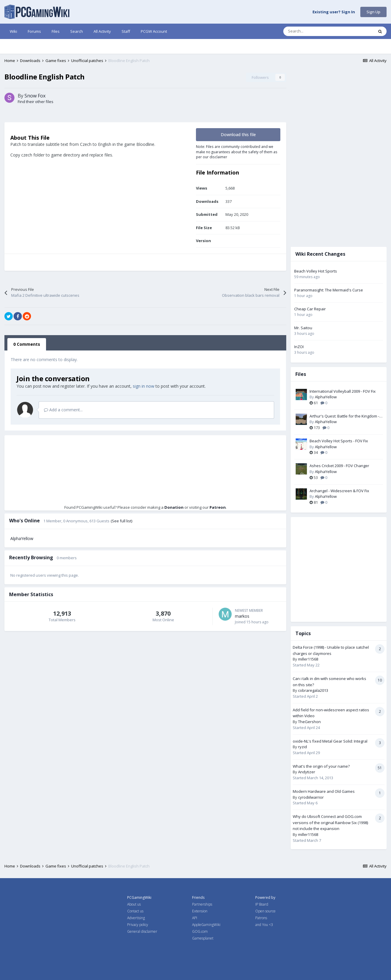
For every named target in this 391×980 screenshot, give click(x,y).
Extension (200, 911)
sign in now (144, 419)
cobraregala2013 (318, 690)
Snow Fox (35, 128)
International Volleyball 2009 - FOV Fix (347, 391)
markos (247, 649)
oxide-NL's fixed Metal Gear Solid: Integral (334, 741)
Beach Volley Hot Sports (320, 271)
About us (134, 904)
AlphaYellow (22, 571)
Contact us (135, 911)
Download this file (243, 167)
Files (56, 31)
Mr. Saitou (308, 328)
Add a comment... (63, 442)
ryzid (307, 747)
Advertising (136, 918)
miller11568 (313, 659)
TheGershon (314, 722)
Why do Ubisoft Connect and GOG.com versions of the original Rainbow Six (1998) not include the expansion (335, 822)
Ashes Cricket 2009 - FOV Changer (344, 466)
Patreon (220, 540)
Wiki (13, 31)
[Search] (316, 31)
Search (77, 31)
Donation (176, 540)
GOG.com (200, 931)
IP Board (262, 904)
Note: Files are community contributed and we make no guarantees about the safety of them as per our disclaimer (241, 184)
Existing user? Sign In (334, 12)
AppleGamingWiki (206, 925)
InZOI (303, 347)
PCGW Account (154, 31)
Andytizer (311, 772)
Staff (126, 31)
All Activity (102, 31)
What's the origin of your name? (326, 766)
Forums (34, 31)
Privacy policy (138, 925)
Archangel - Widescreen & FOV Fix (344, 491)
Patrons (261, 918)
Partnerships (202, 904)
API (195, 918)
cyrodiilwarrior (315, 797)
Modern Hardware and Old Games (328, 791)
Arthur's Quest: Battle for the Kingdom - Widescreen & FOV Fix (349, 416)
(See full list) (121, 553)
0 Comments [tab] (27, 377)
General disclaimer (142, 931)
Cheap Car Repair (314, 309)
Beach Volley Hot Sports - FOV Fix (343, 441)
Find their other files (36, 134)
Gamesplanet (203, 938)
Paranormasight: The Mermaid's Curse (333, 290)
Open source (265, 911)
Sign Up (373, 12)
